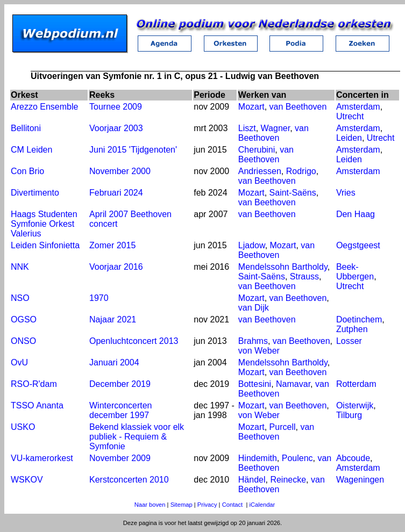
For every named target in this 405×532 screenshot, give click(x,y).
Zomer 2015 (112, 245)
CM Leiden (31, 150)
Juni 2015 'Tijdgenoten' (133, 150)
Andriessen (260, 171)
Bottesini (255, 384)
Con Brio (27, 171)
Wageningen (360, 480)
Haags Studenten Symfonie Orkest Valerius (44, 224)
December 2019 (120, 384)
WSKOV (27, 480)
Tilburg (349, 415)
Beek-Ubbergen (355, 272)
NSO (20, 298)
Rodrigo (301, 171)
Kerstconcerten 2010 (129, 480)
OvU (19, 362)
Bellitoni (26, 128)
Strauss (304, 276)
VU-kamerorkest (42, 458)
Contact (233, 505)
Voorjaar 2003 (116, 128)
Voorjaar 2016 (116, 267)
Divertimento (35, 193)
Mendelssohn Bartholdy (283, 267)
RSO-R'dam (34, 384)
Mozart (251, 107)
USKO (23, 427)
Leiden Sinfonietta (45, 245)
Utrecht (350, 116)
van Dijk (254, 308)
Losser (349, 341)
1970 (99, 298)
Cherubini (257, 150)
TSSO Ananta (37, 405)
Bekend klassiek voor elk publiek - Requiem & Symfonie (137, 437)
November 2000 (120, 171)
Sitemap (182, 505)
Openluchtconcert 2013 (134, 341)
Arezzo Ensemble (44, 107)
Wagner (276, 128)
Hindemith (258, 458)
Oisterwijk (355, 405)
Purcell (283, 427)
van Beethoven (298, 107)
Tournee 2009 (116, 107)
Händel (252, 480)
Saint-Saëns (293, 193)
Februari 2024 (116, 193)
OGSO (24, 319)
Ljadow (252, 245)
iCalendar (262, 505)
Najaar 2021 (113, 319)
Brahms (253, 341)
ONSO (23, 341)
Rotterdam (356, 384)
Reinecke (288, 480)
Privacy (207, 505)
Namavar (293, 384)
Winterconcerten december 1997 (121, 410)
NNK (20, 267)
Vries (346, 193)
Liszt (247, 128)
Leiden (349, 138)
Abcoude (353, 458)
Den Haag (356, 214)
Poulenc (297, 458)
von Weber (259, 351)
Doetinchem (359, 319)
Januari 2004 (114, 362)
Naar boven (150, 505)
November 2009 (120, 458)
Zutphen (352, 329)
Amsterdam (358, 107)
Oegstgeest (358, 245)
